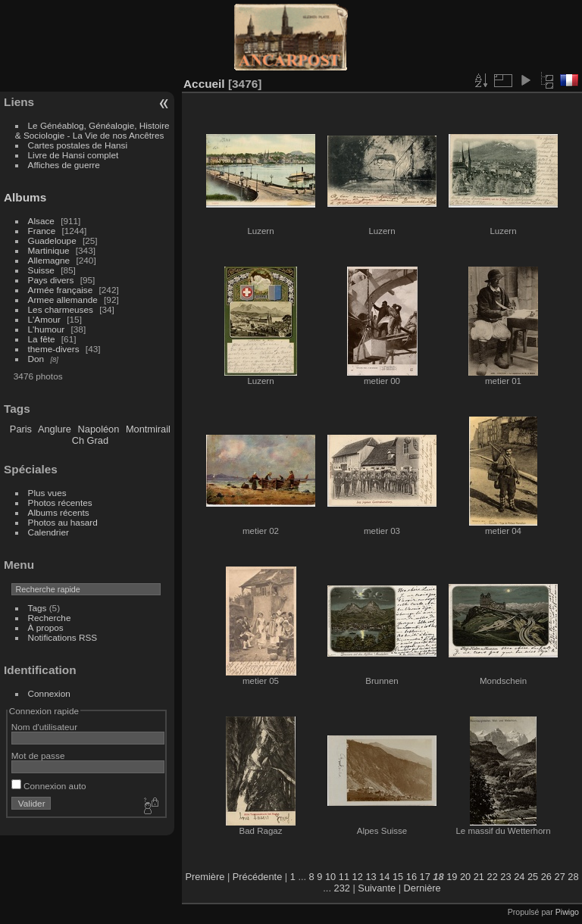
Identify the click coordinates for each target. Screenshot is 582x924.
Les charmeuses (61, 309)
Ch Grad (90, 440)
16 (411, 877)
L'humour (47, 329)
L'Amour (44, 319)
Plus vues (47, 493)
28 (573, 877)
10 (330, 877)
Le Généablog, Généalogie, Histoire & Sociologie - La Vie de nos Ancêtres (92, 130)
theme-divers (54, 349)
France (42, 231)
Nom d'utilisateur (44, 727)
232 (342, 888)
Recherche (50, 618)
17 (425, 877)
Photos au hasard (63, 522)
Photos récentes (60, 503)
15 (398, 877)
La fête (42, 339)
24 (519, 877)
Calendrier (48, 532)
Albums (25, 197)
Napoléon (99, 429)
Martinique (49, 250)
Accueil (204, 84)
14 (384, 877)
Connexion (49, 693)
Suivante (377, 888)
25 (533, 877)
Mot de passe (38, 755)
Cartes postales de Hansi (78, 145)
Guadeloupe (52, 240)
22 (493, 877)
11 (344, 877)
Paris (21, 429)
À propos (46, 627)
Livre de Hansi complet (74, 155)
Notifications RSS (63, 637)
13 (371, 877)
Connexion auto (49, 786)
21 (479, 877)
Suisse (41, 270)
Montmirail (148, 429)
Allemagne (49, 260)
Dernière (422, 888)
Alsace (41, 221)
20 (465, 877)
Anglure (55, 429)
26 (546, 877)
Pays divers (51, 280)
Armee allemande (63, 300)
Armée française (61, 290)
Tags (38, 608)
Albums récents (59, 512)
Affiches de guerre (64, 165)
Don (36, 359)
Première (205, 877)
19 (452, 877)
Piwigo (567, 912)
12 (358, 877)
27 (560, 877)
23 (505, 877)
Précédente (257, 877)
